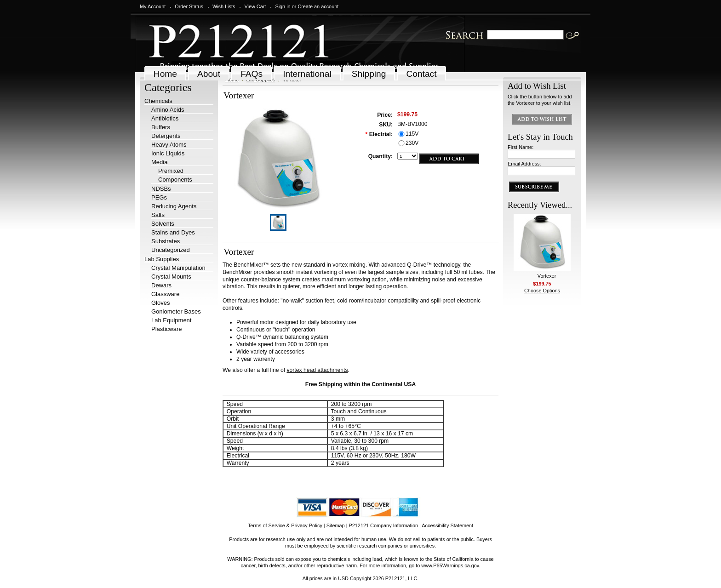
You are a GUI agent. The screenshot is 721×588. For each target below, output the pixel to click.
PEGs (159, 197)
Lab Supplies (162, 259)
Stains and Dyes (173, 232)
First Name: (521, 147)
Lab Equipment (171, 320)
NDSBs (161, 189)
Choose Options (542, 291)
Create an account (318, 6)
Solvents (163, 224)
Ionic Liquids (168, 153)
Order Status (189, 6)
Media (159, 162)
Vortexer (547, 276)
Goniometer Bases (176, 311)
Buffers (161, 127)
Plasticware (166, 329)
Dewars (161, 285)
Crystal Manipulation (178, 268)
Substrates (166, 241)
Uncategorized (171, 250)
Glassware (165, 294)
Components (175, 180)
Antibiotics (165, 118)
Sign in (283, 6)
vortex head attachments (317, 370)
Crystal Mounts (171, 277)
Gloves (160, 303)
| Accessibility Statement (446, 525)
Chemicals (158, 101)
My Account (153, 6)
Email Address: (524, 164)
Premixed (171, 171)
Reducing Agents (174, 206)
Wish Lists (224, 6)
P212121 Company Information (384, 525)
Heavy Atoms (169, 145)
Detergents (166, 136)
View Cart (255, 6)
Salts (158, 215)
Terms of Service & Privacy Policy (285, 525)
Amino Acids (168, 110)
